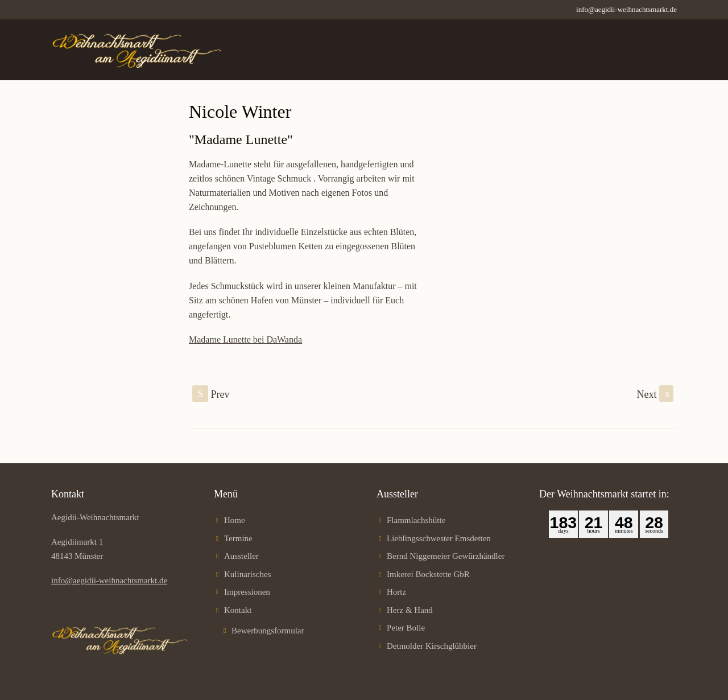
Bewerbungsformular (268, 631)
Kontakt (238, 610)
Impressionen (247, 592)
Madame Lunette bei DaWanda (245, 339)
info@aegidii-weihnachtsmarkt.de (626, 9)
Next (655, 394)
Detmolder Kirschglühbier (432, 646)
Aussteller (241, 556)
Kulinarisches (247, 574)
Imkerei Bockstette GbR (428, 574)
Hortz (396, 592)
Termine (238, 538)
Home (235, 520)
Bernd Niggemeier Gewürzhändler (446, 556)
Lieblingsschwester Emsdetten (439, 538)
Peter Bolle (406, 628)
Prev (211, 394)
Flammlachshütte (416, 520)
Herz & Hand (410, 610)
